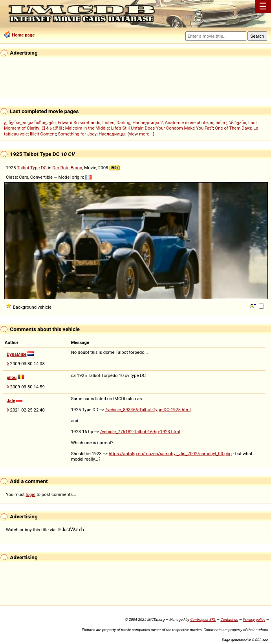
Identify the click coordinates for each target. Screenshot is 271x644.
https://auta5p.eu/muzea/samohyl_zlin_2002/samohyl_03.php (170, 454)
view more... (141, 134)
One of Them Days (233, 128)
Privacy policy (254, 619)
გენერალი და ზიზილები (30, 123)
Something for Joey (77, 134)
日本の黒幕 (52, 128)
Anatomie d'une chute (186, 123)
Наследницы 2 (147, 123)
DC (44, 168)
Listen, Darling (116, 123)
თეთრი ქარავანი (228, 123)
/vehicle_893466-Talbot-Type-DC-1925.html (148, 410)
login (31, 494)
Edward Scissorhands (79, 123)
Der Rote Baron (68, 168)
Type (35, 168)
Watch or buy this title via (45, 530)
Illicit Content (43, 134)
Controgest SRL (203, 619)
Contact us (229, 619)
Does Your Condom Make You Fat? (179, 128)
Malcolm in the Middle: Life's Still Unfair (104, 128)
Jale (11, 401)
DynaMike (16, 354)
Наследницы (112, 134)
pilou (12, 377)
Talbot (23, 168)
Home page (23, 35)
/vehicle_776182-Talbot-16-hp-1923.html (140, 432)
